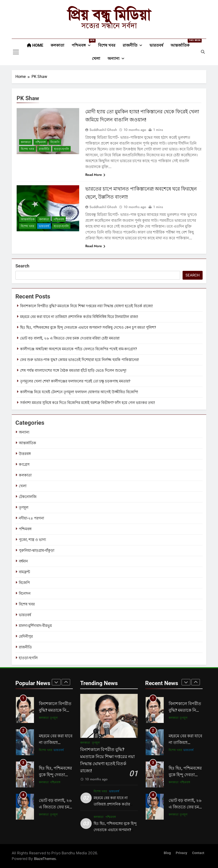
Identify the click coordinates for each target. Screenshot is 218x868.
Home (35, 45)
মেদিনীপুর (26, 636)
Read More (95, 175)
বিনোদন (25, 593)
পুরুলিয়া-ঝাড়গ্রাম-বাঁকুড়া (37, 550)
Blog (167, 853)
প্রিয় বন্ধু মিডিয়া (109, 15)
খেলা (96, 58)
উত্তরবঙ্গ (25, 454)
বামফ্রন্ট (24, 572)
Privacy (181, 853)
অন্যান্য (114, 58)
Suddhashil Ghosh (103, 130)
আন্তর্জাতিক (182, 43)
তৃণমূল (24, 508)
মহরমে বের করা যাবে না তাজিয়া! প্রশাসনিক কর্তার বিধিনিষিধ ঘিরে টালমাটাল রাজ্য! (79, 317)
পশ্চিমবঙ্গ (83, 43)
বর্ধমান (23, 561)
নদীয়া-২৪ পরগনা (31, 518)
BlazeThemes (45, 859)
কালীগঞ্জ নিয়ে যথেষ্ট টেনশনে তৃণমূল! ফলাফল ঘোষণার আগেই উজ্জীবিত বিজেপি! (79, 392)
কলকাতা (57, 45)
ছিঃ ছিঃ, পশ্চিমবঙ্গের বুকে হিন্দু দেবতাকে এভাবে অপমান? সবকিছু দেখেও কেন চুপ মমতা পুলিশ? (88, 328)
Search (22, 266)
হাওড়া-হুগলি (61, 149)
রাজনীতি (130, 45)
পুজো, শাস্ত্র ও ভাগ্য (32, 540)
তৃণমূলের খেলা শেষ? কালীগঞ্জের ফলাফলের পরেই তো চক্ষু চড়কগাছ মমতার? (75, 381)
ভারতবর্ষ (156, 45)
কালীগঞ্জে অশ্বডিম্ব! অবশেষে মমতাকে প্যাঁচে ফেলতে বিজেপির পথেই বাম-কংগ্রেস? (78, 349)
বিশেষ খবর (107, 45)
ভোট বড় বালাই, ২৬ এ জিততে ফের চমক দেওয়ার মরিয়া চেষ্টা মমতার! (70, 338)
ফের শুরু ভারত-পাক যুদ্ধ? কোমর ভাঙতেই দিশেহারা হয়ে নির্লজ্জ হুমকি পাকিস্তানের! (79, 360)
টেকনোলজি (28, 497)
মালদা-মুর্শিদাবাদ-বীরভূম (35, 626)
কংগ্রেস (24, 465)
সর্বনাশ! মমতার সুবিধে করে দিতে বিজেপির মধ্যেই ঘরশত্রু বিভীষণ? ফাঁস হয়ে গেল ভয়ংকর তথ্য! (87, 403)
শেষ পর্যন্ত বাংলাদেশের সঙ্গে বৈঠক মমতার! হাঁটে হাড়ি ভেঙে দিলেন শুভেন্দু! (73, 370)
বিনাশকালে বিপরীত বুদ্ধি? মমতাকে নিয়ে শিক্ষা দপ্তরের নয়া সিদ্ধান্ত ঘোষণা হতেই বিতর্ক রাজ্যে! (86, 306)
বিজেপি (55, 142)
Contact (198, 853)
